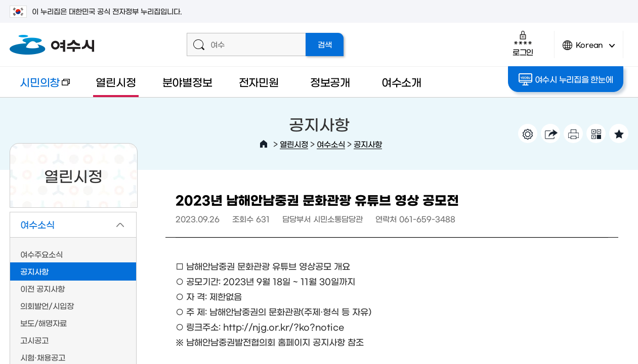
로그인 (523, 43)
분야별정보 (187, 82)
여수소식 (331, 144)
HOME (264, 144)
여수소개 (401, 82)
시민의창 (40, 87)
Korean (589, 49)
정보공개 (330, 82)
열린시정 (116, 82)
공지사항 (368, 144)
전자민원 (259, 82)
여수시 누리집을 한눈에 (566, 79)
